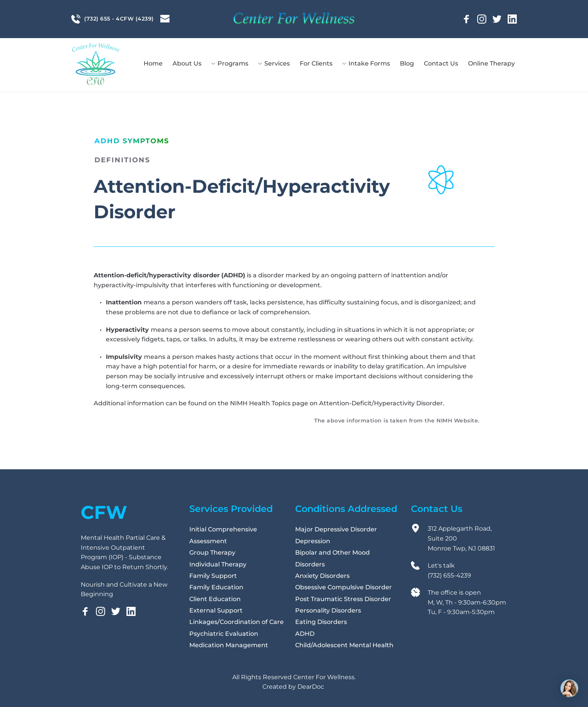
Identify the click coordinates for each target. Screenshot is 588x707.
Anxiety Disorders (322, 576)
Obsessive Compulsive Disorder (344, 587)
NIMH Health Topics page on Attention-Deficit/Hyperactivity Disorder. (337, 403)
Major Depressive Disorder (336, 529)
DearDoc (311, 687)
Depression (313, 541)
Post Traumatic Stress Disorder (343, 599)
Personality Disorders (328, 610)
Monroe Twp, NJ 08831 (462, 548)
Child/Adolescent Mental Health (345, 645)
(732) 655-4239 (450, 575)
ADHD (305, 634)
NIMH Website (457, 421)
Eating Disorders (321, 622)
